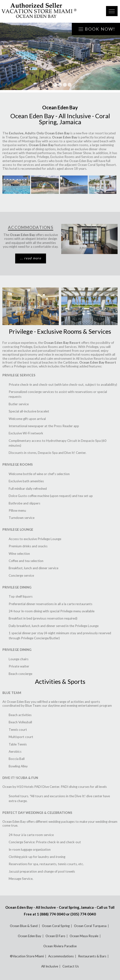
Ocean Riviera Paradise (60, 946)
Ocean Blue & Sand (24, 926)
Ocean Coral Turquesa (90, 926)
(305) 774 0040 (83, 914)
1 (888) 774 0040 (51, 914)
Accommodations (61, 956)
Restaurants (31, 319)
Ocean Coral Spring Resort (97, 165)
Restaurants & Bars (92, 956)
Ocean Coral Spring (56, 926)
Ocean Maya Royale (84, 936)
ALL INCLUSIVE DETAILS (89, 319)
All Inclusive (50, 966)
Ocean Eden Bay (30, 936)
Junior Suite (89, 248)
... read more (31, 258)
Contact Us (71, 966)
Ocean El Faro (55, 936)
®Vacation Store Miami (27, 956)
